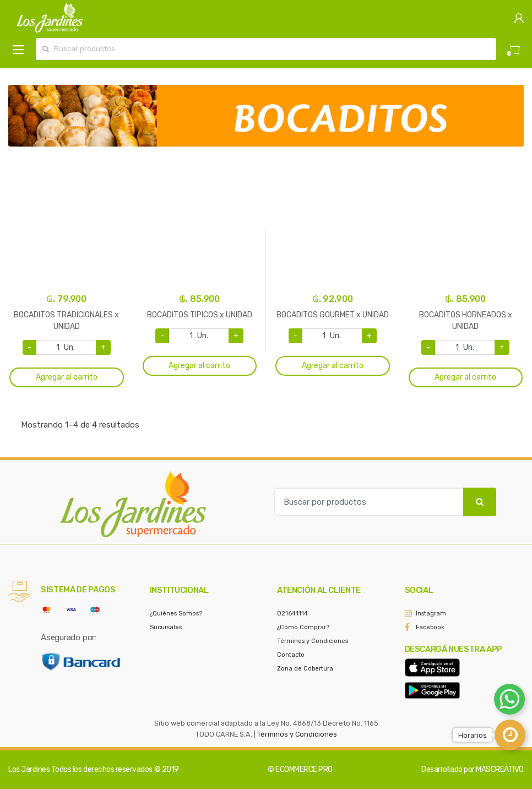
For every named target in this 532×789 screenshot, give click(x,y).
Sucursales (166, 627)
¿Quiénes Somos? (176, 614)
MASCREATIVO (500, 769)
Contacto (291, 655)
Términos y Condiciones (313, 641)
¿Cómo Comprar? (303, 627)
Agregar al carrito (67, 377)
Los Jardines (29, 769)
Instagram (431, 614)
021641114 (292, 614)
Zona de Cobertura (305, 669)
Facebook (430, 627)
